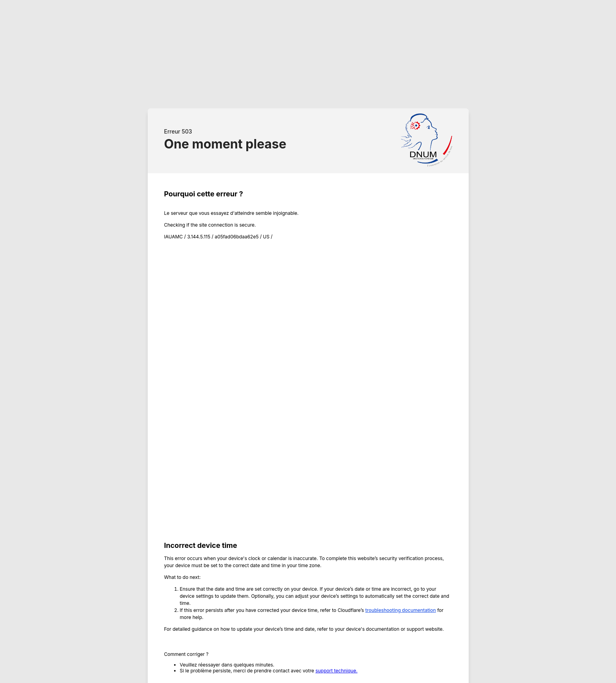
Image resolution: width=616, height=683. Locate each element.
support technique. (336, 671)
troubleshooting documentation (401, 610)
